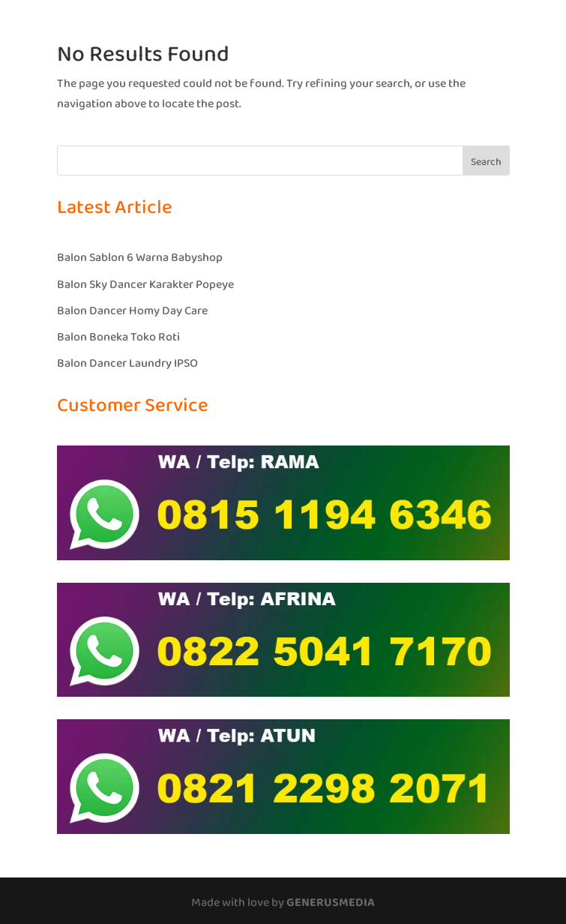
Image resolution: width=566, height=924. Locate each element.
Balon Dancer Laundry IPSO (127, 363)
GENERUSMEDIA (331, 903)
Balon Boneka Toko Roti (118, 337)
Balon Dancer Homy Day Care (132, 311)
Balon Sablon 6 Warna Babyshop (140, 258)
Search (486, 162)
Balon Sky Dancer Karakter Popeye (145, 285)
